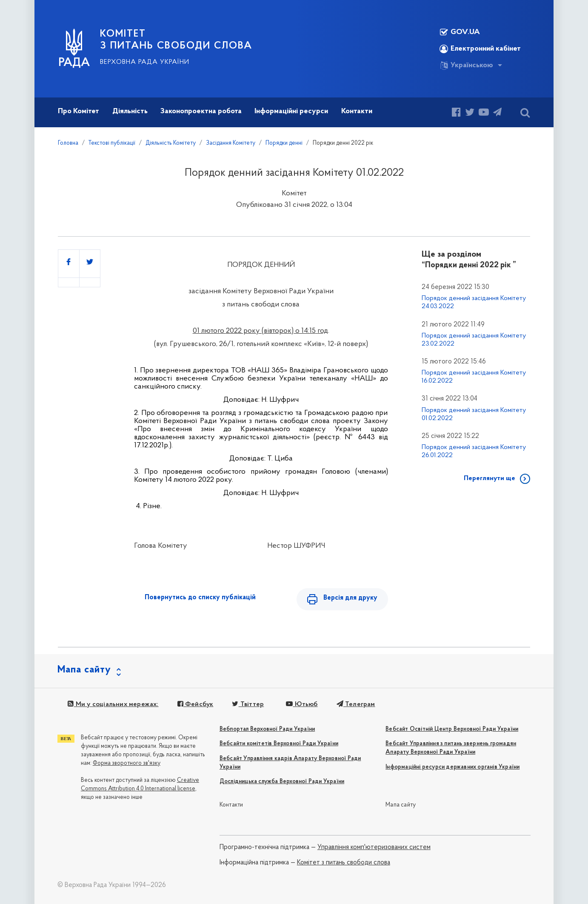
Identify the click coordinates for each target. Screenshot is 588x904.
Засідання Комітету (231, 143)
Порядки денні (284, 143)
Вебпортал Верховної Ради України (267, 729)
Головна (68, 143)
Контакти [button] (357, 111)
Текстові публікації (112, 143)
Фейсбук (196, 704)
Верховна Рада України (145, 62)
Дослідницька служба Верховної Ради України (282, 782)
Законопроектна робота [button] (201, 111)
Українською (466, 66)
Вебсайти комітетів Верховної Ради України (279, 744)
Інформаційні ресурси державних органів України (452, 767)
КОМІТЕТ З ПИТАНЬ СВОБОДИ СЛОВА (176, 40)
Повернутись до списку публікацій (200, 598)
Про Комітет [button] (78, 111)
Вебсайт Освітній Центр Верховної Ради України (452, 729)
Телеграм (356, 704)
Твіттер (248, 704)
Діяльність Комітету (171, 143)
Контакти (231, 805)
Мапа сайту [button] (84, 670)
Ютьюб (302, 704)
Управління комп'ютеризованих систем (374, 847)
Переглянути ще (490, 478)
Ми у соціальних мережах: (113, 704)
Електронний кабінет (480, 49)
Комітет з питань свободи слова (344, 863)
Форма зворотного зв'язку (127, 763)
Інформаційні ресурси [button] (291, 111)
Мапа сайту (401, 805)
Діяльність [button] (130, 111)
